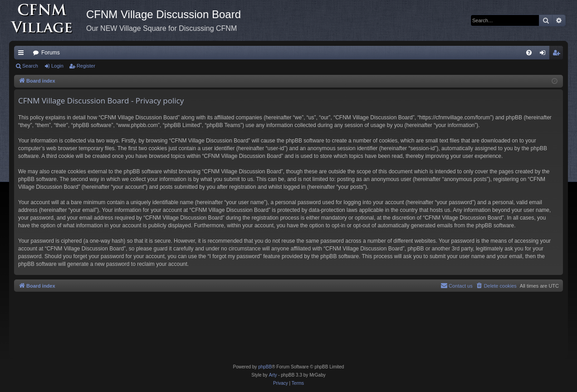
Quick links (23, 54)
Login (57, 66)
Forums (51, 53)
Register (86, 66)
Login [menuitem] (545, 54)
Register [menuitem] (558, 54)
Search (30, 66)
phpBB (265, 367)
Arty (273, 375)
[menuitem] (529, 53)
